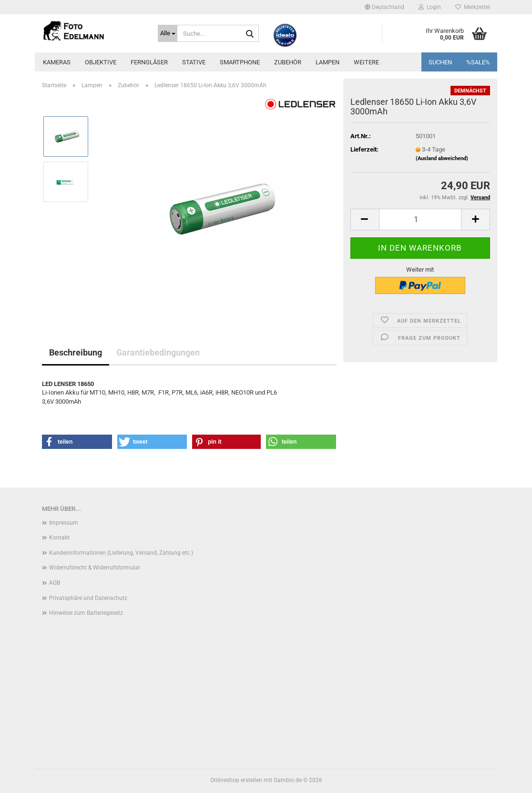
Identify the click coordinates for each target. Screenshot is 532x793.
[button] (384, 7)
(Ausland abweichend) (442, 158)
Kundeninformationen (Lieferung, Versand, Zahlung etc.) (121, 553)
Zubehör (288, 62)
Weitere (366, 62)
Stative (194, 62)
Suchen (440, 62)
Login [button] (430, 7)
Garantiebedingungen (158, 352)
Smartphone (240, 62)
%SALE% (478, 62)
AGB (55, 583)
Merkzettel (473, 7)
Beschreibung (76, 352)
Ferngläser (149, 62)
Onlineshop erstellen (236, 780)
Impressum (64, 523)
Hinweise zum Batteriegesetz (86, 613)
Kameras (57, 62)
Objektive (101, 62)
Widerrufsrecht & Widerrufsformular (95, 568)
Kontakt (59, 538)
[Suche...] (168, 33)
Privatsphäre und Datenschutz (88, 598)
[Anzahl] (420, 219)
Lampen (327, 62)
